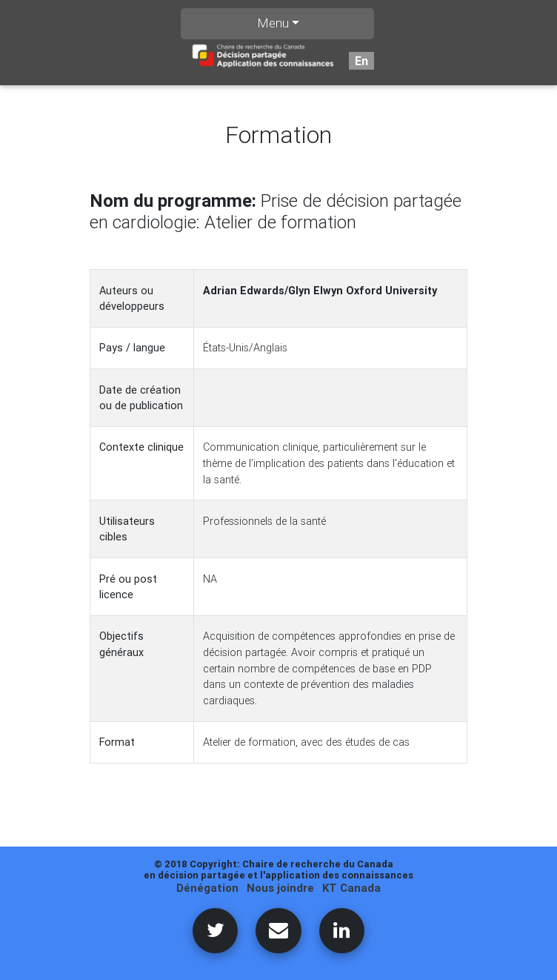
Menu (273, 23)
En (361, 61)
